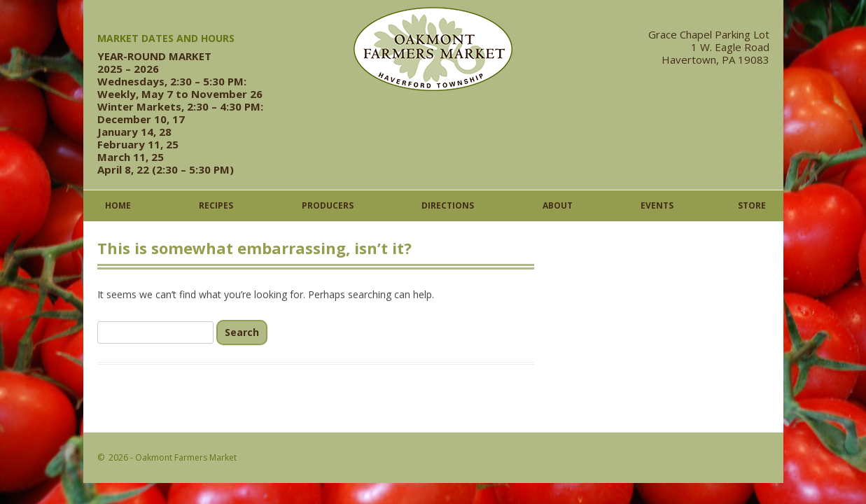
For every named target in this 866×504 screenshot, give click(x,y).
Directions (448, 205)
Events (657, 205)
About (558, 205)
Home (118, 205)
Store (752, 205)
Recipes (216, 205)
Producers (328, 205)
